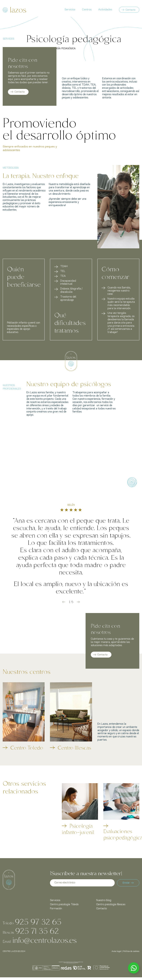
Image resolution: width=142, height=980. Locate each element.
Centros (87, 10)
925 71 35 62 (37, 931)
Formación (56, 909)
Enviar (128, 883)
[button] (64, 602)
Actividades (105, 10)
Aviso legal (117, 951)
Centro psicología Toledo (64, 905)
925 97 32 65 (38, 921)
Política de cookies (131, 951)
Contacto (130, 10)
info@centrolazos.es (44, 940)
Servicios (70, 10)
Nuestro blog (104, 900)
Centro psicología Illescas (111, 905)
